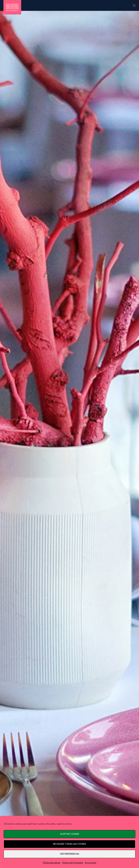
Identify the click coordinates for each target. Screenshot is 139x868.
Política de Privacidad (73, 863)
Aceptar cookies (70, 834)
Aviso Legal (90, 863)
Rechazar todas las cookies (69, 844)
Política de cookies (52, 863)
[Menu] (133, 5)
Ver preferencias (69, 854)
